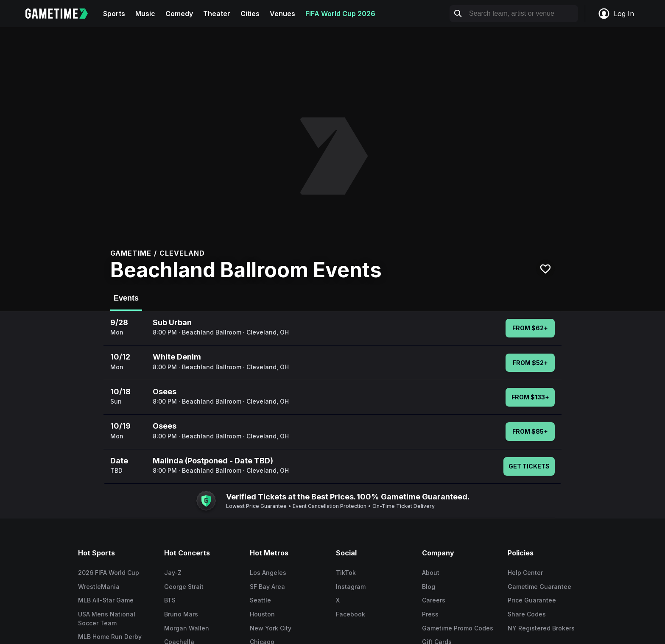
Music (145, 14)
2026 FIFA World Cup (109, 573)
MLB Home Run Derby (110, 637)
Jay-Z (173, 573)
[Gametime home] (62, 14)
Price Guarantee (532, 600)
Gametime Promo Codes (458, 628)
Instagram (351, 587)
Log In (616, 14)
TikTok (346, 573)
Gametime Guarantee (539, 587)
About (431, 573)
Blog (429, 587)
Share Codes (527, 614)
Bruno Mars (181, 614)
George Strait (184, 587)
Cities (250, 14)
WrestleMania (99, 587)
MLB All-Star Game (106, 600)
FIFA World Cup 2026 (340, 14)
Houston (262, 614)
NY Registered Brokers (541, 628)
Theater (217, 14)
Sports (114, 14)
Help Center (525, 573)
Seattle (260, 600)
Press (430, 614)
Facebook (351, 614)
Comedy (179, 14)
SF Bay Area (267, 587)
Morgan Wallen (187, 628)
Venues (282, 14)
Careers (434, 600)
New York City (271, 628)
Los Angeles (268, 573)
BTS (170, 600)
